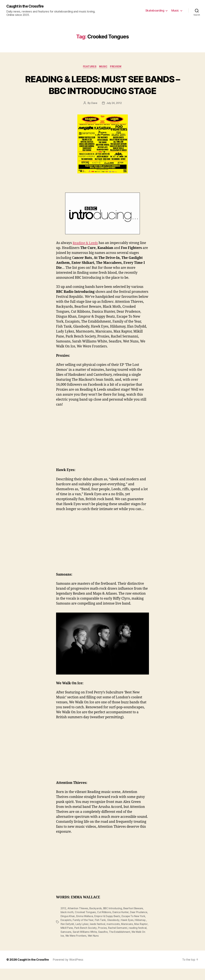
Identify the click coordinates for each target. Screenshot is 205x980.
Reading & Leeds (86, 255)
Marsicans (140, 936)
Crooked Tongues (86, 924)
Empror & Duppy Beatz (121, 928)
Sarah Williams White (105, 943)
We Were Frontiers (109, 947)
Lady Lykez (95, 936)
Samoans (85, 943)
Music (175, 10)
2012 (64, 920)
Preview (117, 67)
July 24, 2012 (114, 115)
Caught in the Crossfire (26, 6)
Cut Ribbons (105, 924)
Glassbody (127, 932)
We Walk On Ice (88, 947)
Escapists (79, 932)
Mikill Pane (82, 939)
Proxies (118, 939)
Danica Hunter (121, 924)
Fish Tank (114, 932)
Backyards (97, 920)
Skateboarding (155, 10)
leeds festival (111, 936)
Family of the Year (96, 932)
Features (89, 67)
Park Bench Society (100, 939)
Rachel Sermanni (133, 939)
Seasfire (123, 943)
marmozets (127, 936)
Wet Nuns (127, 947)
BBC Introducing (114, 920)
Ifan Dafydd (80, 936)
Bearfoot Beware (135, 920)
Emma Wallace (98, 928)
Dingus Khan (80, 928)
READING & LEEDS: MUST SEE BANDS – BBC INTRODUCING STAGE (103, 91)
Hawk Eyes (141, 932)
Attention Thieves (78, 920)
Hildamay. (66, 936)
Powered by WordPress (69, 971)
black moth (67, 924)
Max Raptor (67, 939)
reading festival (70, 943)
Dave (94, 115)
